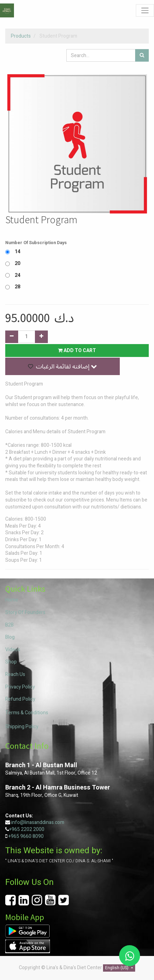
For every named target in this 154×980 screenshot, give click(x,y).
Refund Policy (20, 699)
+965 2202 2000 (27, 829)
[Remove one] (12, 337)
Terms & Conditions (27, 713)
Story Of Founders (25, 612)
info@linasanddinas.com (38, 822)
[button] (63, 366)
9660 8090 (31, 836)
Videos (13, 650)
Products (21, 36)
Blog (10, 637)
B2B (9, 625)
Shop (11, 662)
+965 (14, 836)
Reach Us (15, 674)
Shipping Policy (22, 727)
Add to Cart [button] (77, 351)
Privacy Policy (20, 687)
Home (12, 600)
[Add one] (41, 337)
